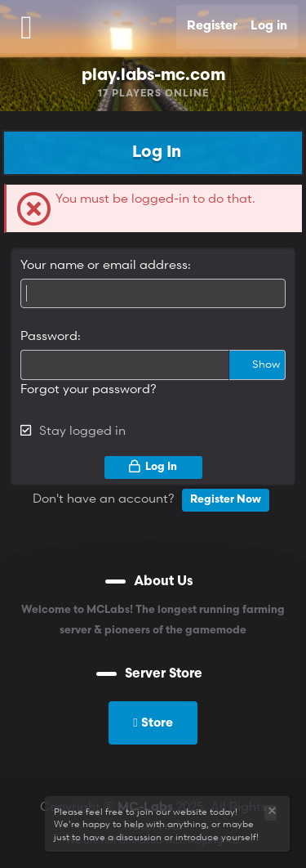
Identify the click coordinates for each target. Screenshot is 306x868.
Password (49, 335)
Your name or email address (104, 264)
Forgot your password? (89, 388)
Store (153, 722)
